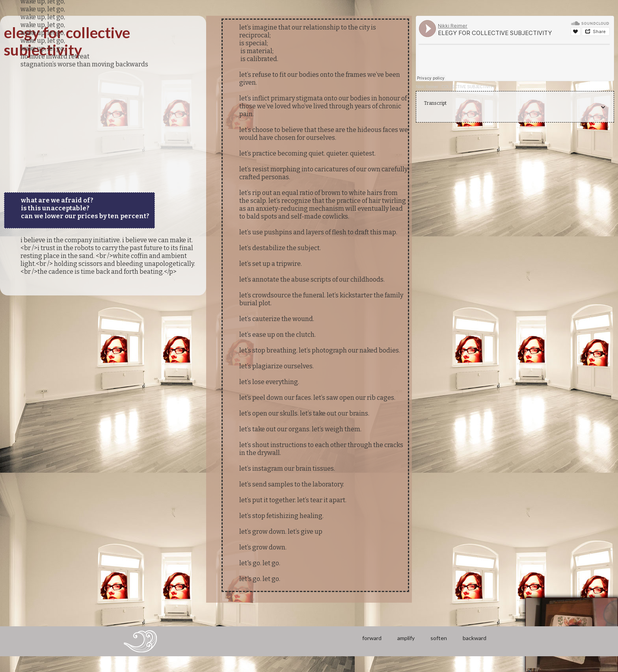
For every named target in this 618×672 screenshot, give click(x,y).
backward (475, 638)
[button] (515, 107)
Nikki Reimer (427, 87)
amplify (406, 638)
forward (372, 638)
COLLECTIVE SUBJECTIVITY (468, 87)
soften (439, 638)
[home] (140, 641)
